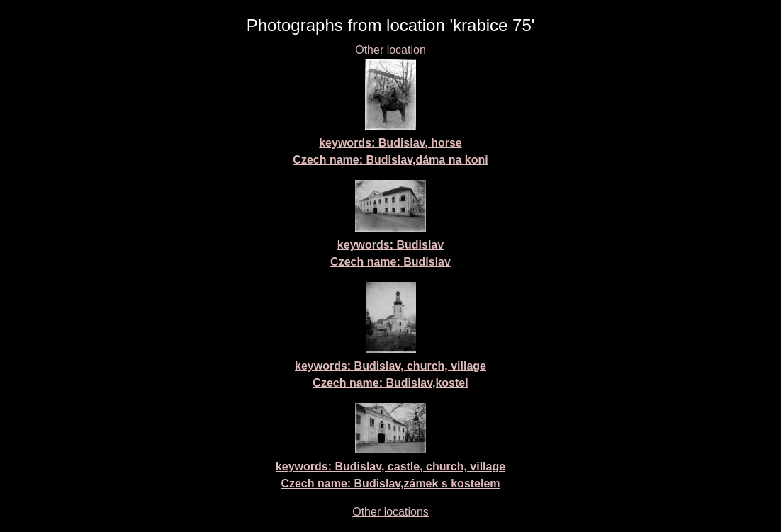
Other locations (390, 512)
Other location (390, 50)
